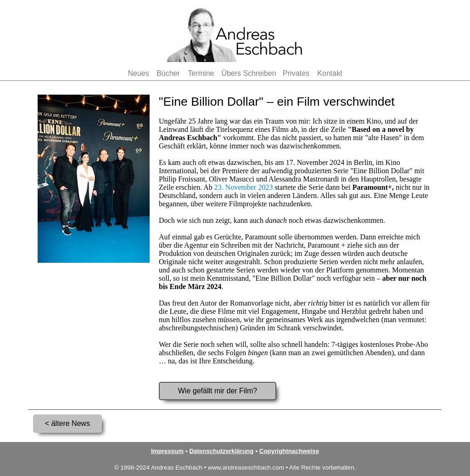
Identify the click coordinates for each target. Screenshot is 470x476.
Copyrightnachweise (289, 451)
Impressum (167, 451)
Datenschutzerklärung (221, 451)
